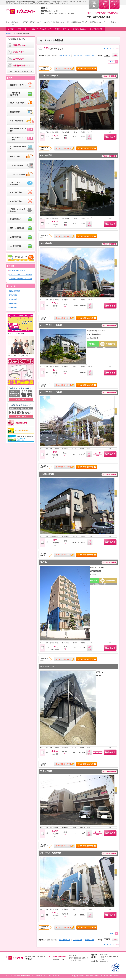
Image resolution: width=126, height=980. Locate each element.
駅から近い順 (77, 56)
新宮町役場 (13, 295)
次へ (111, 62)
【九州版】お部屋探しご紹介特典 (20, 279)
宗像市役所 (13, 307)
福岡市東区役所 (14, 291)
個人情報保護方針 (96, 29)
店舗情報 (11, 29)
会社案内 (39, 976)
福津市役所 (13, 303)
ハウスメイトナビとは (52, 976)
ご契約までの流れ (80, 29)
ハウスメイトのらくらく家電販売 (20, 275)
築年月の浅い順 (65, 56)
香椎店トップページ (62, 29)
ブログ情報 (22, 29)
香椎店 (8, 34)
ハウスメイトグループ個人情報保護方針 (20, 976)
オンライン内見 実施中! (17, 271)
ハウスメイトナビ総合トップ (40, 29)
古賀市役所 (13, 299)
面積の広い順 (89, 56)
